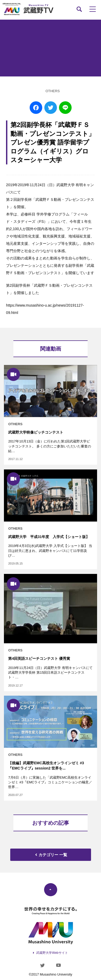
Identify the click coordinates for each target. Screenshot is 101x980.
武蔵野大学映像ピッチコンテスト (36, 432)
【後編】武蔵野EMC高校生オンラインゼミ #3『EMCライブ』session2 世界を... (46, 766)
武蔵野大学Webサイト (52, 953)
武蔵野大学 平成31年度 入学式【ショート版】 (49, 537)
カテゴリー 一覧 (51, 855)
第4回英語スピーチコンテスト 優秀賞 (39, 658)
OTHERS (52, 91)
